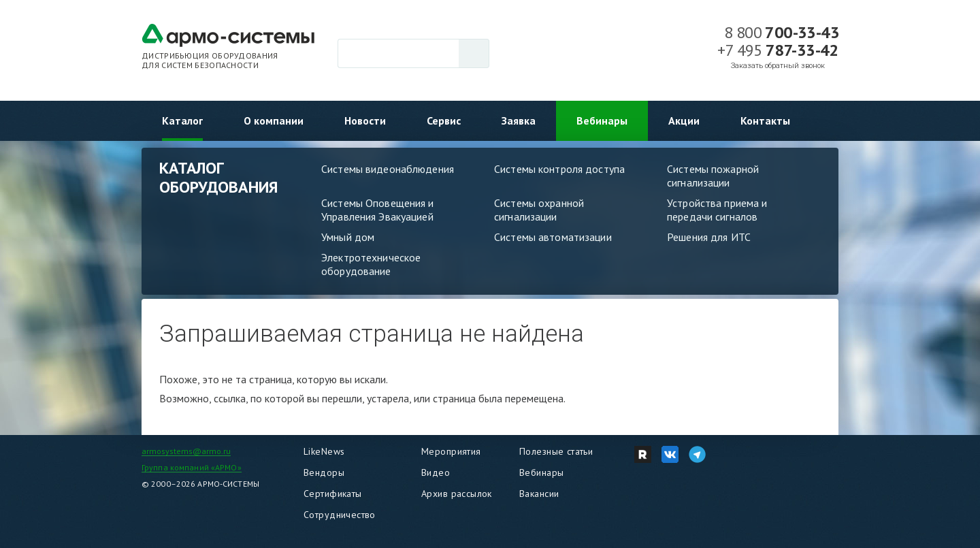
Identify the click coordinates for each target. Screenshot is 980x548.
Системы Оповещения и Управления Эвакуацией (378, 210)
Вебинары (602, 120)
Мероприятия (451, 451)
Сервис (444, 120)
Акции (684, 120)
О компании (274, 120)
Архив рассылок (457, 494)
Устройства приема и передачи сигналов (717, 210)
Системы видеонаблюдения (388, 169)
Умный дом (348, 237)
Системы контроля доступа (559, 169)
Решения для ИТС (709, 237)
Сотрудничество (340, 515)
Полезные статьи (556, 451)
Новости (365, 120)
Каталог (182, 120)
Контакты (765, 120)
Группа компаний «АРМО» (192, 467)
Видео (436, 472)
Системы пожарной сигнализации (713, 176)
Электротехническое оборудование (371, 264)
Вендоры (324, 472)
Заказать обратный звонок (778, 66)
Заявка (519, 120)
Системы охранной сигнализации (539, 210)
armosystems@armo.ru (186, 451)
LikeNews (324, 451)
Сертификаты (333, 494)
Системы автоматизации (553, 237)
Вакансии (539, 494)
